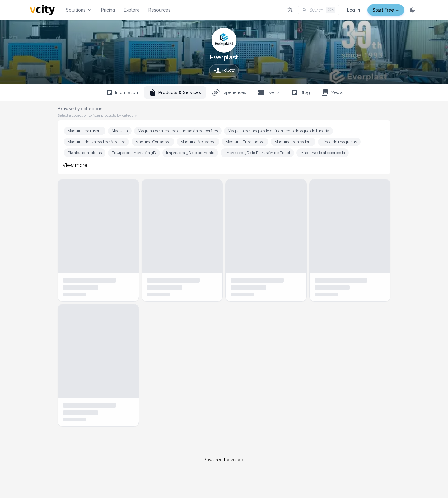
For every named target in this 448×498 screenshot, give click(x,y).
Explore (132, 10)
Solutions (79, 10)
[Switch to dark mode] (412, 10)
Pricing (108, 10)
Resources (159, 10)
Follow (224, 71)
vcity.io (238, 460)
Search (319, 10)
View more (75, 165)
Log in (353, 10)
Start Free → (386, 10)
